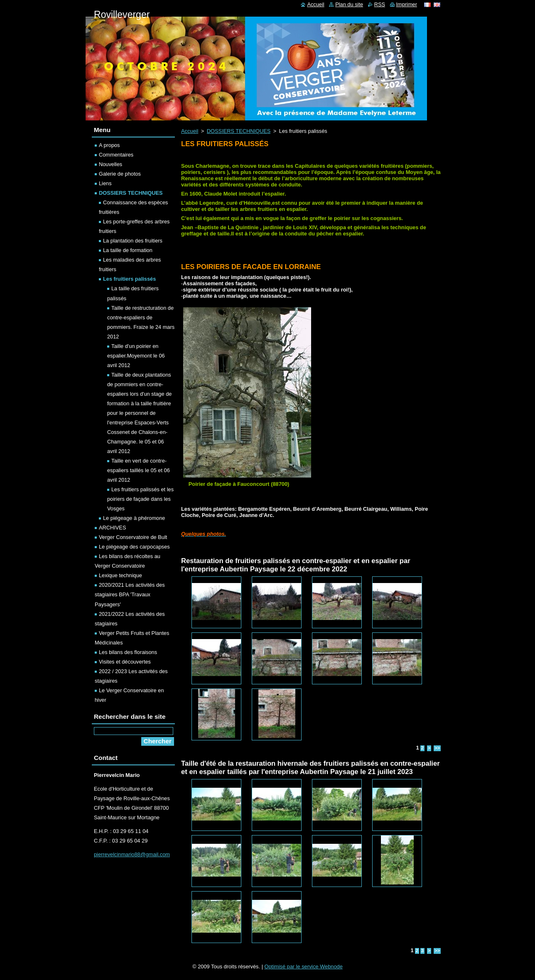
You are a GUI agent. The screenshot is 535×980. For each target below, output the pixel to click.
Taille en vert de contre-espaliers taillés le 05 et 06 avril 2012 (139, 470)
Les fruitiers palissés (129, 279)
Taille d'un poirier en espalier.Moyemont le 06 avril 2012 (136, 356)
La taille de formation (128, 250)
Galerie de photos (120, 174)
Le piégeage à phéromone (134, 518)
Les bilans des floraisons (128, 652)
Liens (105, 183)
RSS (380, 4)
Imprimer (407, 4)
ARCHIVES (112, 528)
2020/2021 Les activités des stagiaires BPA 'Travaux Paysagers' (130, 594)
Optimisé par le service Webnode (304, 967)
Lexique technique (120, 575)
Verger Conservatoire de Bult (133, 537)
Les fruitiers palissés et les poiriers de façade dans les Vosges (140, 499)
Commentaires (116, 155)
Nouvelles (110, 164)
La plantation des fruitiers (133, 241)
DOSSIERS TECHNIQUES (239, 131)
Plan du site (349, 4)
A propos (109, 145)
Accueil (190, 131)
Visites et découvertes (125, 662)
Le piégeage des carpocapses (134, 547)
